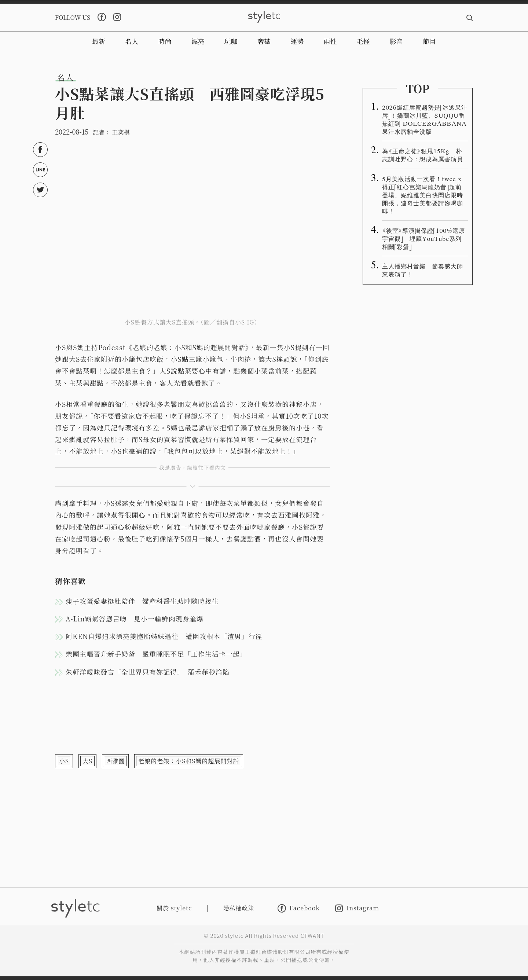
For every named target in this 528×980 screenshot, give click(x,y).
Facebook (299, 908)
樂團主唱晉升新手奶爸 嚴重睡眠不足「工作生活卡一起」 (156, 654)
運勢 (297, 41)
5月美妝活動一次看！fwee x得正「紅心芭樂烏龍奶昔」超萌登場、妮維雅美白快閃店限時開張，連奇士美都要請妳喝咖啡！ (423, 195)
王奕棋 (121, 132)
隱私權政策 (239, 908)
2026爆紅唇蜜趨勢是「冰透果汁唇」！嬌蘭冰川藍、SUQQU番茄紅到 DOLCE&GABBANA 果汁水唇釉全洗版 (425, 119)
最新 (99, 41)
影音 (396, 41)
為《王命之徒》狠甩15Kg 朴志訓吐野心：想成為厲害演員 (423, 155)
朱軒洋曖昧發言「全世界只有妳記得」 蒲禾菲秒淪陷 (148, 672)
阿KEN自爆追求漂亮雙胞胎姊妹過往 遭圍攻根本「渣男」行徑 (164, 636)
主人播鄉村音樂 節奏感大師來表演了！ (423, 270)
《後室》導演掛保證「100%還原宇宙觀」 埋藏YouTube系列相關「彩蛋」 (423, 238)
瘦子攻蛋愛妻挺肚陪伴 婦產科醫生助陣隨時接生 (142, 601)
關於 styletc (174, 908)
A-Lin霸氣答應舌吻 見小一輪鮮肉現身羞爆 (135, 619)
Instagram (357, 908)
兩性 (330, 41)
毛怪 (363, 41)
